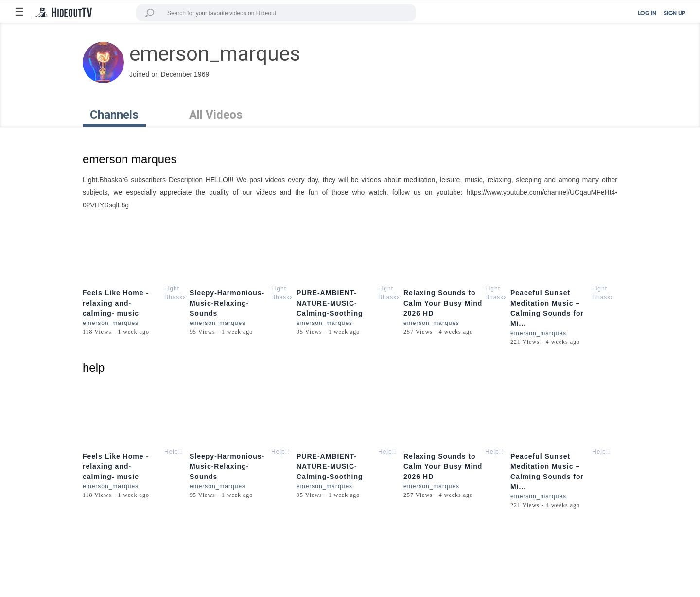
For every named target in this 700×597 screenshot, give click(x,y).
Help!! (173, 452)
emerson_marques (111, 323)
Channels (114, 115)
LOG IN (647, 14)
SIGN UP (674, 14)
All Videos (216, 115)
